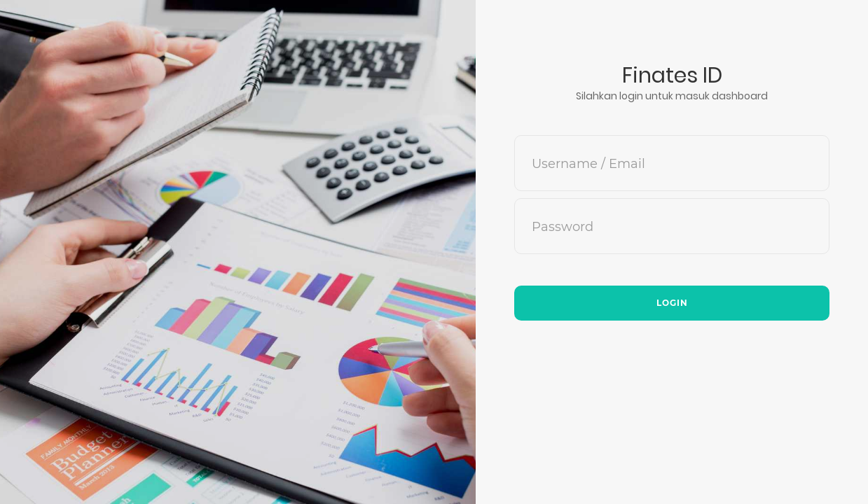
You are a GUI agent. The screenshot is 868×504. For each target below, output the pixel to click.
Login (672, 303)
